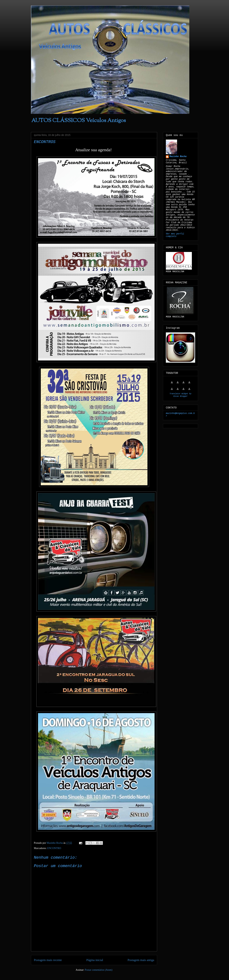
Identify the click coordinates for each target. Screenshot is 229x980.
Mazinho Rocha (178, 157)
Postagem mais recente (48, 960)
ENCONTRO (54, 848)
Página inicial (95, 960)
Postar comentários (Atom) (99, 970)
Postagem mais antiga (141, 960)
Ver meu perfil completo (175, 235)
